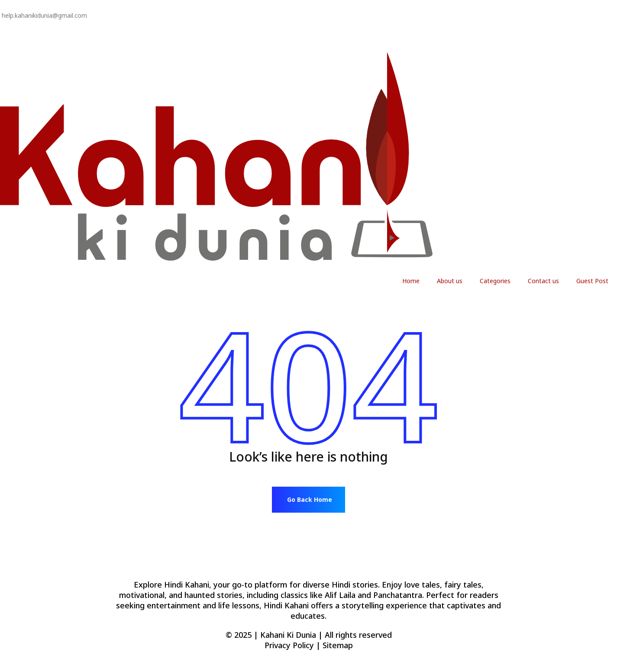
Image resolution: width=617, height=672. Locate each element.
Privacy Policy (19, 36)
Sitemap (338, 645)
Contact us (543, 281)
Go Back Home (310, 499)
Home (411, 281)
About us (450, 281)
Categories (495, 281)
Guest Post (592, 281)
